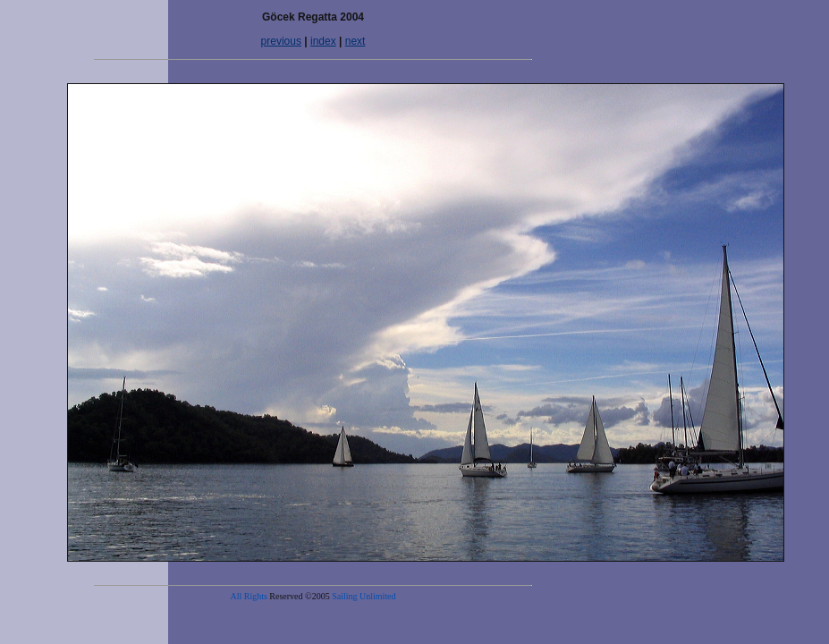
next (355, 41)
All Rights (248, 596)
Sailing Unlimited (364, 596)
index (323, 41)
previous (281, 41)
